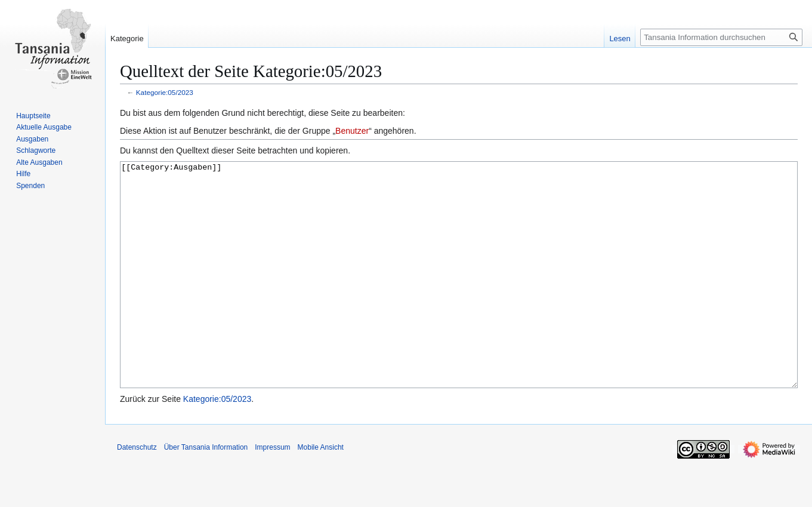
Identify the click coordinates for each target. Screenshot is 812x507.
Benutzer (352, 131)
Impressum (272, 492)
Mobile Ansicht (321, 492)
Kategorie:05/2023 (165, 92)
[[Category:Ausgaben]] (459, 297)
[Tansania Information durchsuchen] (721, 37)
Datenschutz (137, 492)
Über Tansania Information (206, 492)
